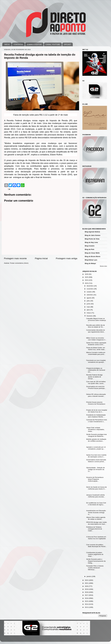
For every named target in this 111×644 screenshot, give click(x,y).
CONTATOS (18, 44)
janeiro (89, 576)
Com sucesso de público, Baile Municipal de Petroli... (96, 546)
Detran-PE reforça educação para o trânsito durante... (96, 395)
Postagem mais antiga (67, 258)
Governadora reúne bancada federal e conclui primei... (96, 461)
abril (88, 310)
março (89, 313)
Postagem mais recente (15, 258)
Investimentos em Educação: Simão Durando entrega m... (96, 512)
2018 (87, 592)
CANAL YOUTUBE (53, 44)
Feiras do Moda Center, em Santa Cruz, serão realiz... (96, 349)
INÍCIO (7, 44)
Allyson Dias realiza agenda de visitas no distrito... (96, 518)
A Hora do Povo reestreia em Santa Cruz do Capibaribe (96, 538)
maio (89, 307)
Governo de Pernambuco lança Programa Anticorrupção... (95, 479)
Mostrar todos (103, 266)
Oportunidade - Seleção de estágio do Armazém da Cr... (95, 469)
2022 (87, 580)
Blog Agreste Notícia (92, 232)
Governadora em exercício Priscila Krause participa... (96, 387)
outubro (89, 292)
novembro (90, 289)
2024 (87, 280)
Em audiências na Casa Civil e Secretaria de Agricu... (96, 504)
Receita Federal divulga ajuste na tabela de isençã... (94, 377)
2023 (87, 283)
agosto (89, 298)
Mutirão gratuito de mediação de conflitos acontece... (96, 440)
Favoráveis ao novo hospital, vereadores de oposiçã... (96, 361)
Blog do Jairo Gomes (93, 235)
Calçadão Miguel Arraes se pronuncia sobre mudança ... (96, 320)
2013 (87, 607)
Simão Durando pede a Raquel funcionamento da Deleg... (96, 561)
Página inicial (41, 258)
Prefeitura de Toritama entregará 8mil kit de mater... (94, 529)
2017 (87, 595)
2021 (87, 583)
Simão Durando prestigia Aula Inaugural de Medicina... (97, 435)
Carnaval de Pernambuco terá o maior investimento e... (97, 421)
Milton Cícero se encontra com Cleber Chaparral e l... (96, 339)
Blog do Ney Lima (91, 242)
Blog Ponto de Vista (92, 239)
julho (88, 301)
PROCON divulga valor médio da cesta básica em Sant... (97, 523)
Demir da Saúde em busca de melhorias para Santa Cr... (97, 488)
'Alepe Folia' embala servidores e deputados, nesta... (95, 429)
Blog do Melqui (90, 263)
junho (89, 304)
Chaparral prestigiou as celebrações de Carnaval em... (96, 370)
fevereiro (90, 316)
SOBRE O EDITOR (34, 44)
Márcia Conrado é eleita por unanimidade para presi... (96, 353)
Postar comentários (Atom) (19, 263)
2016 (87, 598)
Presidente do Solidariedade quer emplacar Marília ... (96, 416)
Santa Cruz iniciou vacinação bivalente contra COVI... (96, 344)
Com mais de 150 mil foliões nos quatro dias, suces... (96, 383)
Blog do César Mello (92, 253)
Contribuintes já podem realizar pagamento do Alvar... (95, 554)
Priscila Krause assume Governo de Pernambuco (96, 403)
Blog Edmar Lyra (91, 260)
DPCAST (67, 44)
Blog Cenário (90, 246)
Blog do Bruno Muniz (93, 256)
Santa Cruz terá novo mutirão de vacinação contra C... (96, 456)
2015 (87, 601)
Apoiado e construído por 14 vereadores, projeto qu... (96, 448)
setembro (90, 295)
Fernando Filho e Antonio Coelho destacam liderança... (95, 568)
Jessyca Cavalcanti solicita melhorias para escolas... (96, 496)
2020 (87, 586)
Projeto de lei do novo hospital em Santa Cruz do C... (97, 411)
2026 (87, 274)
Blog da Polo (90, 249)
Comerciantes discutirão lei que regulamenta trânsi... (96, 331)
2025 (87, 277)
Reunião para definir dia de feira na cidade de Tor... (96, 326)
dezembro (90, 286)
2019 (87, 589)
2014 (87, 604)
